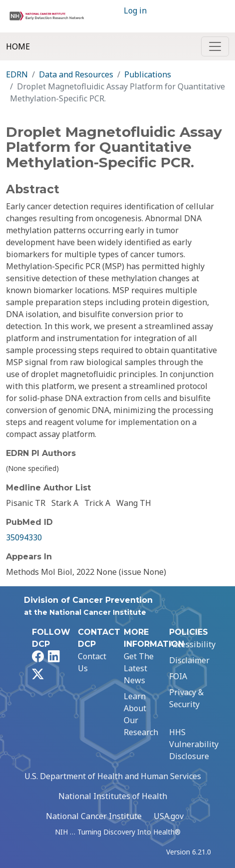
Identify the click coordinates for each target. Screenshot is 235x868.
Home (18, 46)
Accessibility (192, 644)
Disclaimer (189, 660)
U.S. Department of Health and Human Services (113, 776)
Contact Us (92, 662)
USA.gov (169, 816)
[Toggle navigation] (215, 46)
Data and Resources (76, 74)
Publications (148, 74)
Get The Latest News (139, 668)
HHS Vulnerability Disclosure (194, 744)
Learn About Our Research (141, 714)
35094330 (24, 537)
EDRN (17, 74)
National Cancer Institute (94, 816)
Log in (135, 10)
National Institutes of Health (113, 796)
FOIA (178, 676)
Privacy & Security (186, 698)
